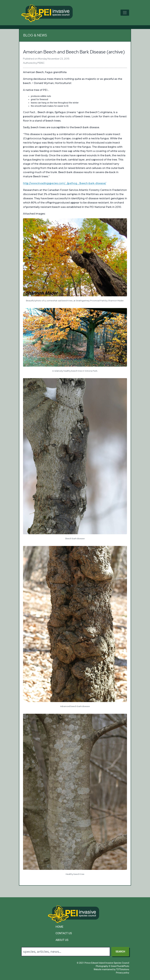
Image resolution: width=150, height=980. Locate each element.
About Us (62, 940)
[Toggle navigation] (125, 13)
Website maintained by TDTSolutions (111, 969)
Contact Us (64, 933)
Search (120, 952)
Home (59, 927)
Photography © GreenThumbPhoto (112, 966)
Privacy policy (123, 973)
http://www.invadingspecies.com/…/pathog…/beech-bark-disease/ (65, 183)
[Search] (66, 952)
